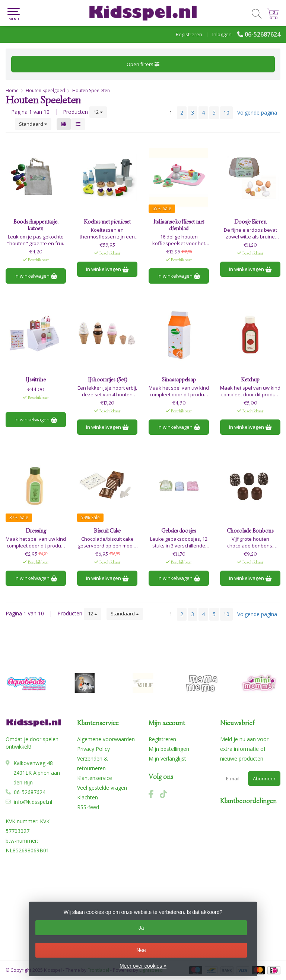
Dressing (36, 531)
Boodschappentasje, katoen (36, 225)
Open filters (143, 64)
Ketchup (250, 380)
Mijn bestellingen (169, 749)
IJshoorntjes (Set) (107, 380)
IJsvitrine (36, 380)
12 (98, 112)
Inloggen (222, 34)
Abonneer (264, 778)
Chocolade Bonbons (250, 531)
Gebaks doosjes (179, 531)
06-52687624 (263, 34)
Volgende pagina (257, 113)
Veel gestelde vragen (102, 788)
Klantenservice (95, 778)
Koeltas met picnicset (107, 222)
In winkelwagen (36, 276)
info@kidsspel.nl (33, 802)
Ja (141, 928)
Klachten (88, 797)
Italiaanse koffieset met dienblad (179, 225)
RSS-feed (88, 807)
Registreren (189, 34)
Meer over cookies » (143, 966)
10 (226, 113)
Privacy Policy (93, 749)
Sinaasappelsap (179, 380)
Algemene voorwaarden (106, 739)
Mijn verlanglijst (167, 759)
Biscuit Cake (107, 531)
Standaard (33, 124)
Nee (141, 950)
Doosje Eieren (250, 222)
